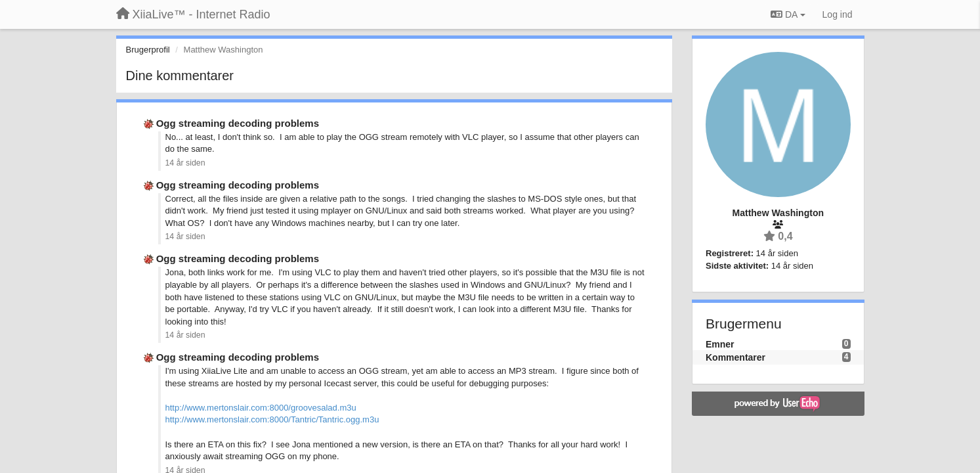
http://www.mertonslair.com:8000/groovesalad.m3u (261, 408)
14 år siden (185, 163)
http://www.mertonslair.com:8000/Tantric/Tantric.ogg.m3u (272, 419)
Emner (720, 344)
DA (788, 14)
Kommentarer (735, 357)
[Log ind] (838, 14)
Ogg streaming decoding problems (238, 123)
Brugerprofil (148, 50)
